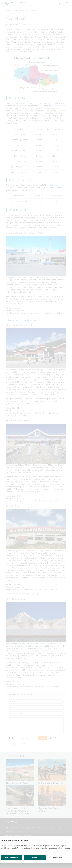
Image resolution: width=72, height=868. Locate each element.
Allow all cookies (12, 858)
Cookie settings (59, 858)
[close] (70, 840)
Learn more (5, 851)
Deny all (35, 858)
